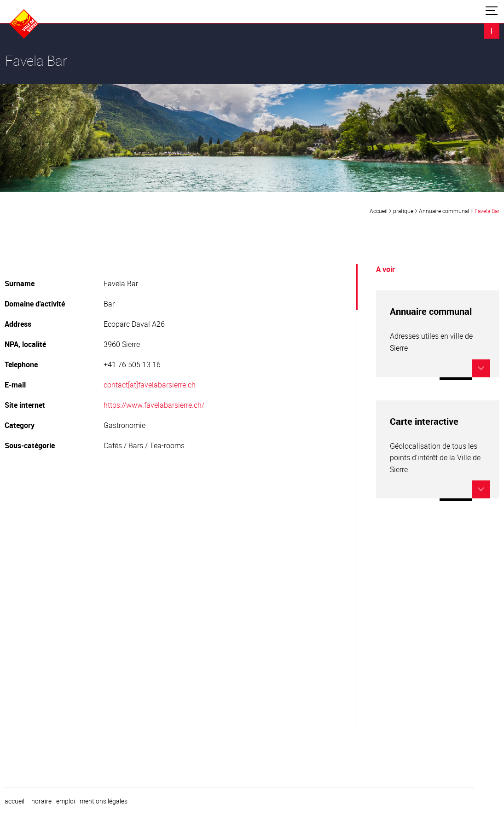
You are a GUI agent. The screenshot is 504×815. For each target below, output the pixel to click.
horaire (41, 801)
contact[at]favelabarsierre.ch (150, 385)
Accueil (379, 211)
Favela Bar (487, 211)
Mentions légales (104, 801)
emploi (66, 801)
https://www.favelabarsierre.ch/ (154, 405)
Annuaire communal (444, 211)
